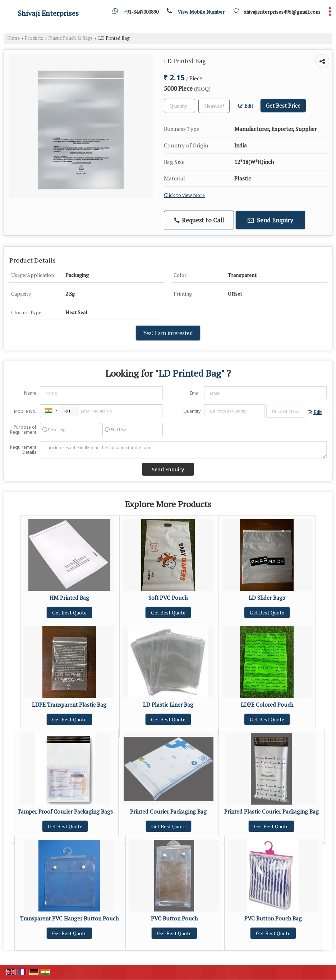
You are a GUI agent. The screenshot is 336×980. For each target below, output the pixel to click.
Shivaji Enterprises (48, 13)
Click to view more (184, 195)
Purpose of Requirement (23, 430)
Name (30, 393)
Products (34, 38)
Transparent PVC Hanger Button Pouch (69, 918)
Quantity (192, 411)
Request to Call (199, 220)
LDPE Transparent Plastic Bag (69, 705)
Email (195, 393)
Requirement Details (23, 450)
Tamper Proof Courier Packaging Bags (65, 811)
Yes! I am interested (168, 333)
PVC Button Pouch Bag (273, 918)
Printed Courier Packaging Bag (168, 811)
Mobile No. (25, 411)
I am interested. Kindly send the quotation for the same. (183, 450)
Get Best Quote (69, 612)
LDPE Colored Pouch (267, 705)
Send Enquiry (270, 220)
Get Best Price (283, 105)
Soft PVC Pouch (168, 598)
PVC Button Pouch (174, 918)
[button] (201, 12)
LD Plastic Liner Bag (168, 705)
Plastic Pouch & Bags (70, 38)
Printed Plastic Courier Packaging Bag (271, 811)
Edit (246, 106)
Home (13, 38)
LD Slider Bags (267, 598)
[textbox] (214, 106)
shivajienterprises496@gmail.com (282, 12)
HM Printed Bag (69, 598)
